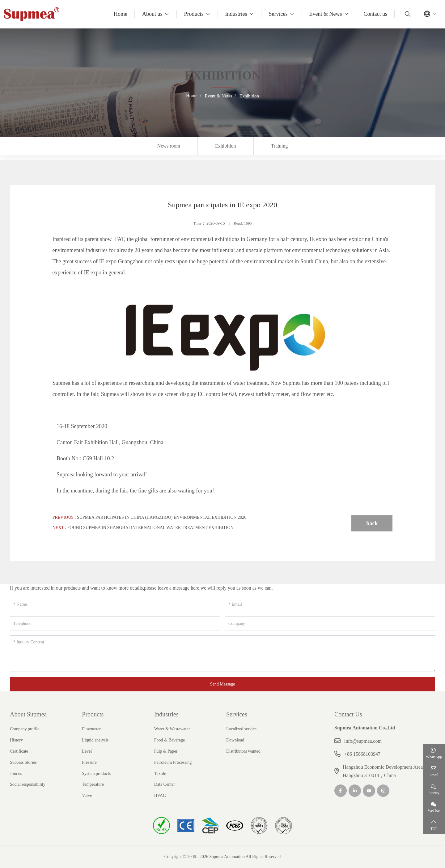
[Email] (330, 604)
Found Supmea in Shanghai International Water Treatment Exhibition (150, 528)
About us (152, 14)
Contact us (376, 14)
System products (96, 773)
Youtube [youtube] (369, 791)
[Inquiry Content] (222, 654)
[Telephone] (115, 623)
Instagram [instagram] (383, 791)
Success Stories (23, 762)
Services (278, 14)
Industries (236, 14)
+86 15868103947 (362, 754)
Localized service (241, 729)
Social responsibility (28, 784)
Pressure (89, 762)
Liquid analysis (95, 740)
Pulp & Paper (166, 751)
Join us (16, 773)
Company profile (25, 729)
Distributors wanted (243, 751)
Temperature (93, 784)
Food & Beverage (170, 740)
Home (121, 14)
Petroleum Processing (173, 762)
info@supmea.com (363, 741)
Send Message (223, 684)
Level (87, 751)
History (16, 740)
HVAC (160, 795)
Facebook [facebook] (341, 791)
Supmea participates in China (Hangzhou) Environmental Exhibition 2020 (162, 517)
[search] (407, 14)
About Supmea (28, 714)
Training (280, 146)
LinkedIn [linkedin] (355, 791)
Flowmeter (91, 729)
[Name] (115, 604)
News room (169, 146)
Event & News (326, 14)
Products (194, 14)
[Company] (330, 623)
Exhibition (226, 146)
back (372, 523)
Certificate (19, 751)
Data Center (165, 784)
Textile (160, 773)
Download (235, 740)
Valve (87, 795)
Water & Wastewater (172, 729)
